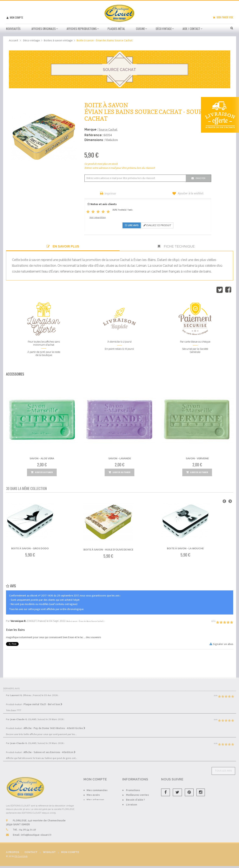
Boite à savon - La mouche (185, 548)
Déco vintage (164, 29)
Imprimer (110, 194)
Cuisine (140, 29)
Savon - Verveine (197, 458)
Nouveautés (13, 29)
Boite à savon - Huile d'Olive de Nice (108, 550)
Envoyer (201, 178)
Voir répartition (97, 217)
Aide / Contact (191, 29)
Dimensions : (95, 140)
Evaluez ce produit (157, 225)
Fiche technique (176, 246)
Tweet (220, 290)
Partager (228, 290)
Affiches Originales (44, 29)
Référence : (94, 135)
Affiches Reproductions (82, 29)
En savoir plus (63, 246)
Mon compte (16, 17)
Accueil (13, 40)
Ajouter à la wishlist (190, 194)
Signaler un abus (221, 644)
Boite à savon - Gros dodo (30, 548)
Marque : (91, 129)
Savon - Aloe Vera (42, 458)
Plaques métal (116, 29)
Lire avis (132, 225)
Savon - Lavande (120, 458)
